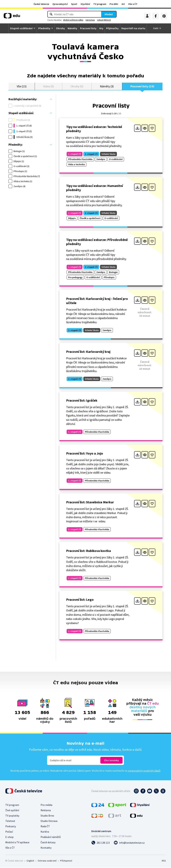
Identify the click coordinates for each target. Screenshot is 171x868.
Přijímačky (112, 28)
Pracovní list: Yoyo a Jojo (85, 454)
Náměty (72, 28)
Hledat (109, 14)
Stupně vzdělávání (21, 28)
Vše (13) (22, 86)
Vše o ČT (133, 4)
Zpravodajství (60, 4)
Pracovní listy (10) (142, 86)
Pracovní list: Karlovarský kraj (88, 352)
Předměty (44, 28)
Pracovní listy (88, 28)
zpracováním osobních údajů (144, 771)
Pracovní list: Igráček (82, 401)
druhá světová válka (73, 20)
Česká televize (41, 4)
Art (123, 4)
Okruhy (60, 28)
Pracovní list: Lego (80, 600)
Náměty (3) (107, 86)
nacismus (90, 20)
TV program (100, 4)
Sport (74, 4)
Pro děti (114, 4)
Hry (101, 28)
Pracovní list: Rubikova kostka (89, 551)
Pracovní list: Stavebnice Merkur (90, 502)
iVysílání (85, 4)
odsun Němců (104, 20)
